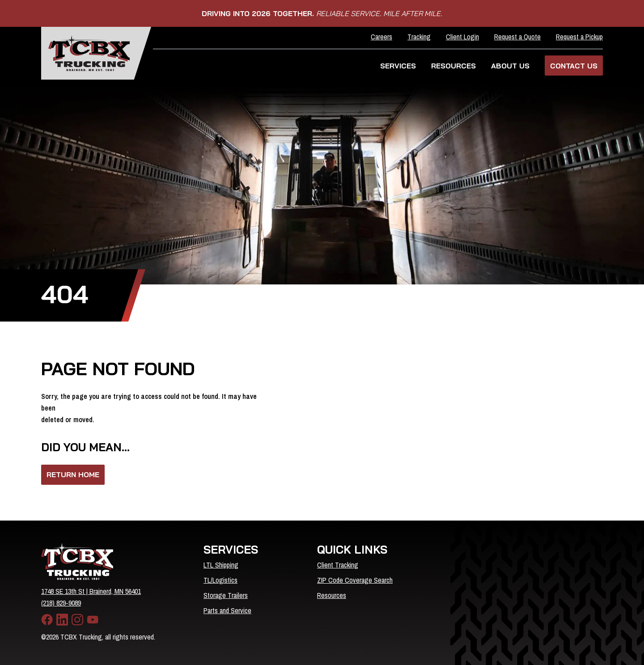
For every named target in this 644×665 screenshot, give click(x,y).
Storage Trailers (226, 595)
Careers (381, 37)
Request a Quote (517, 37)
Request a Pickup (579, 37)
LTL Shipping (221, 565)
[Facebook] (47, 620)
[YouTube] (93, 620)
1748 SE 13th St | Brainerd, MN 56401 (91, 591)
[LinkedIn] (62, 620)
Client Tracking (338, 565)
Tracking (419, 37)
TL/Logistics (220, 580)
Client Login (462, 37)
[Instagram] (77, 620)
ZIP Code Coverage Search (355, 580)
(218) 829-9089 (61, 603)
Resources (332, 595)
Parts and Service (227, 610)
